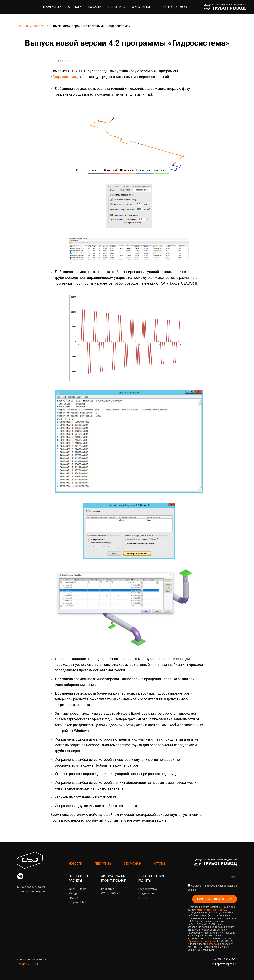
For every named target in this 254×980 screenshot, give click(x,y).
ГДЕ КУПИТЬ (103, 864)
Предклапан (146, 893)
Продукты (51, 7)
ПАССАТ (75, 898)
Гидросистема (64, 77)
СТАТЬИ (159, 864)
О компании (141, 7)
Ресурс (74, 893)
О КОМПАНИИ (133, 864)
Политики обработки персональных (210, 940)
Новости (95, 7)
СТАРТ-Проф (78, 889)
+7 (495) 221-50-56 (175, 7)
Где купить (117, 7)
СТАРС (143, 898)
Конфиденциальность (32, 959)
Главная (23, 26)
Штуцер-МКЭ (78, 902)
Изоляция (108, 889)
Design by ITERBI (27, 964)
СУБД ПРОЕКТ (111, 893)
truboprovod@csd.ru (224, 964)
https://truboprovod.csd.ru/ (212, 910)
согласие (212, 944)
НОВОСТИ (76, 864)
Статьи (74, 7)
